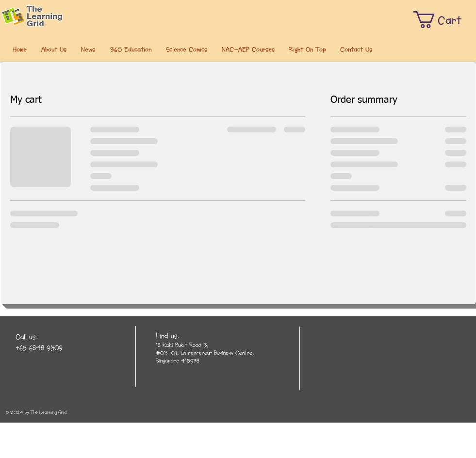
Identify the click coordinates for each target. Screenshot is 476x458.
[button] (54, 50)
